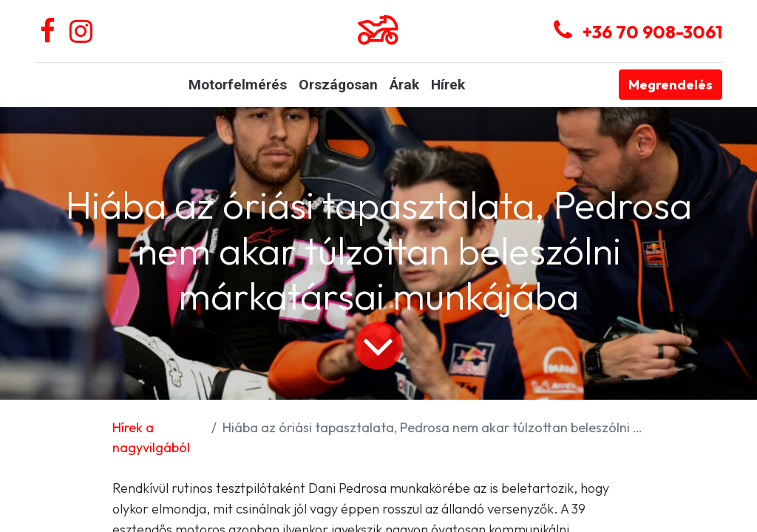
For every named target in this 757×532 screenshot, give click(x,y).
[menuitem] (238, 85)
